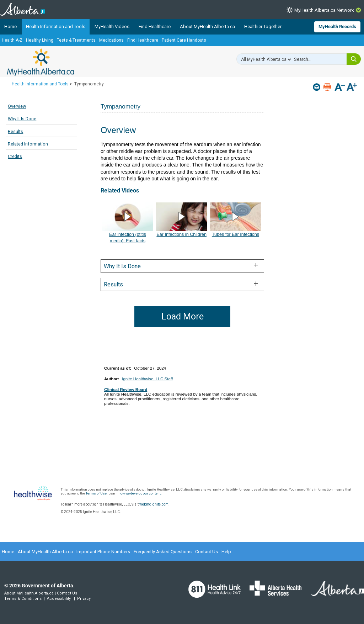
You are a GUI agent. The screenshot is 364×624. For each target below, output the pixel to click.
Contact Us (207, 552)
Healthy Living (40, 40)
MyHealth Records (337, 27)
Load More (183, 316)
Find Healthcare (155, 27)
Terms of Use (96, 493)
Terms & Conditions (23, 599)
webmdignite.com (154, 504)
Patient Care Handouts (184, 40)
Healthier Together (263, 27)
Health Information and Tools (56, 27)
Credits (15, 156)
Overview (17, 106)
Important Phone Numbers (103, 552)
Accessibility (59, 599)
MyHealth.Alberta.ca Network (324, 10)
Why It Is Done (22, 119)
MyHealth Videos (112, 27)
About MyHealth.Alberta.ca (207, 27)
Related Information (28, 144)
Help (226, 552)
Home (10, 27)
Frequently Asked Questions (163, 552)
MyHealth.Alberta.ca (41, 62)
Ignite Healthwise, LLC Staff (147, 379)
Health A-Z (12, 40)
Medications (111, 40)
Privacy (84, 599)
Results (15, 131)
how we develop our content (140, 493)
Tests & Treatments (76, 40)
